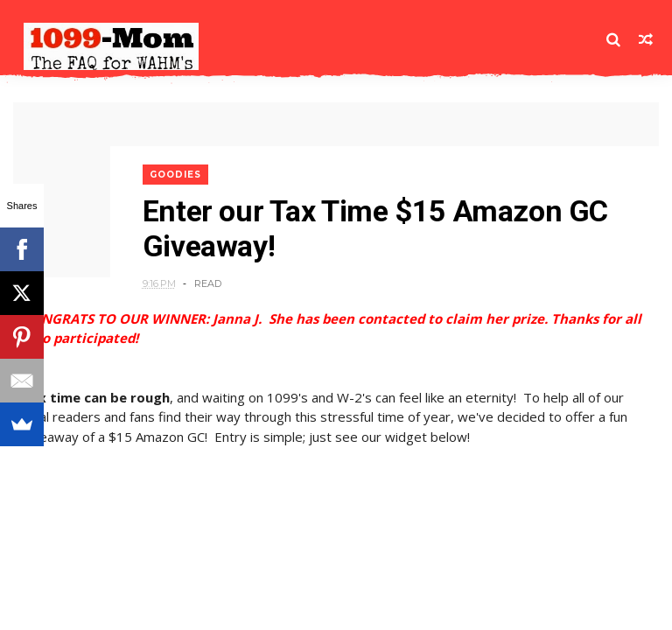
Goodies (175, 175)
